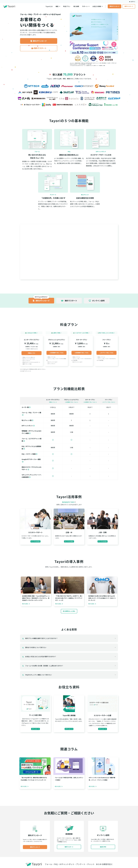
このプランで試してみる (106, 353)
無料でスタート (129, 6)
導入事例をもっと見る (69, 611)
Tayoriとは (49, 6)
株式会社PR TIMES (68, 502)
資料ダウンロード (115, 6)
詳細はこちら (32, 353)
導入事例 (76, 6)
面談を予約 (103, 847)
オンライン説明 (97, 301)
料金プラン (67, 6)
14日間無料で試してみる (57, 353)
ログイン (132, 2)
